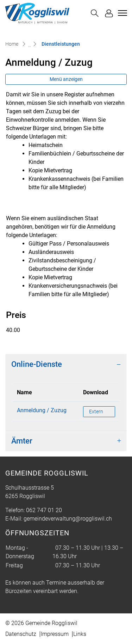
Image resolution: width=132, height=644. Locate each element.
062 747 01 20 (44, 510)
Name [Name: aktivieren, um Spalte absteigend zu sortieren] (24, 392)
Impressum (55, 634)
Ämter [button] (22, 441)
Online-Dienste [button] (37, 364)
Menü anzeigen (66, 79)
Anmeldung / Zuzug (42, 410)
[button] (95, 13)
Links (80, 634)
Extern (102, 411)
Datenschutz (21, 634)
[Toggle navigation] (121, 13)
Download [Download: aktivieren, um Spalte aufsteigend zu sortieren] (96, 392)
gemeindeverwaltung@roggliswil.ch (68, 519)
